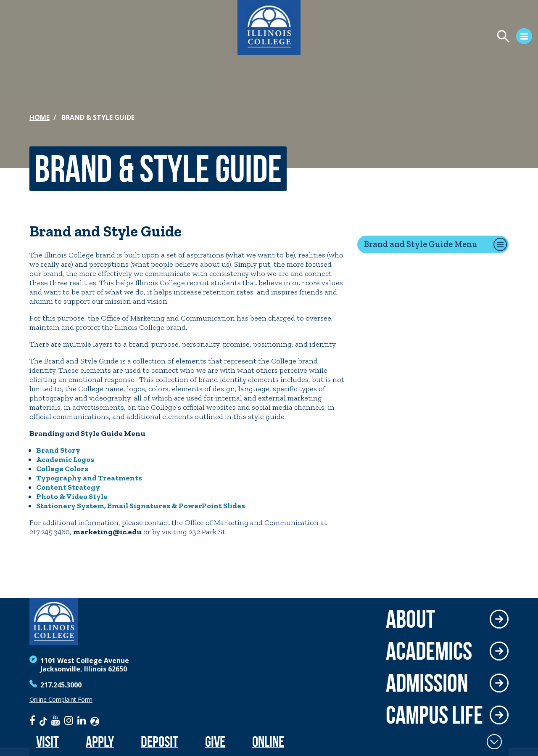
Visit (47, 741)
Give (215, 741)
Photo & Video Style (72, 496)
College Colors (62, 469)
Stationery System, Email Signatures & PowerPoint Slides (141, 506)
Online (268, 741)
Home (40, 117)
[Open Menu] (435, 37)
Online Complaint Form (61, 700)
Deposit (160, 741)
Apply (100, 741)
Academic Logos (65, 459)
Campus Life (434, 715)
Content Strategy (68, 487)
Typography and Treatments (89, 478)
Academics (429, 651)
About (410, 619)
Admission (427, 683)
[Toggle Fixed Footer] (494, 742)
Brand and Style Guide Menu (421, 244)
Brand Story (58, 450)
